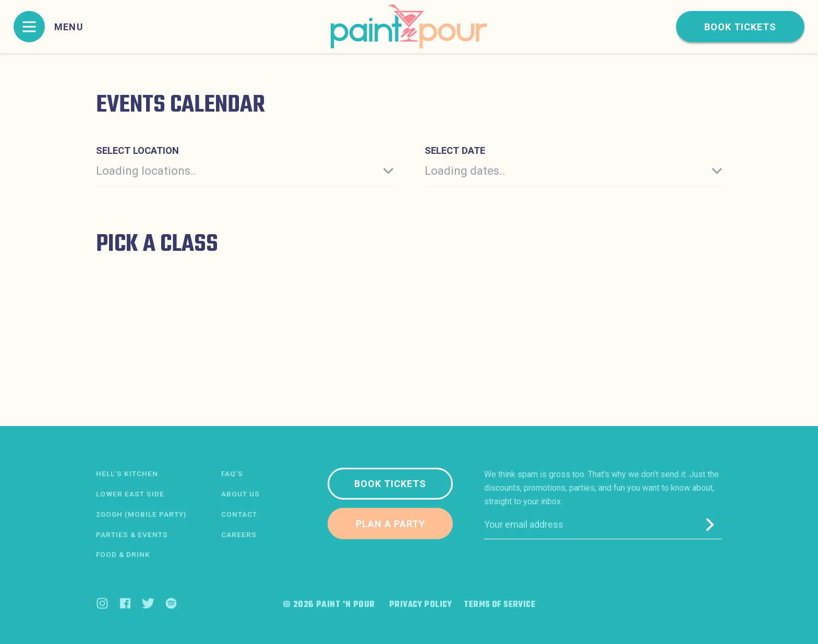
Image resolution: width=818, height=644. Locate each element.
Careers (239, 534)
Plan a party (390, 524)
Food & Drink (123, 555)
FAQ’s (232, 474)
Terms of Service (501, 605)
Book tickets (740, 27)
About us (240, 494)
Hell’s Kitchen (127, 474)
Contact (239, 514)
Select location (137, 151)
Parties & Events (132, 534)
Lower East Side (130, 494)
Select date (455, 151)
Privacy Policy (418, 605)
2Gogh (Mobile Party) (142, 514)
